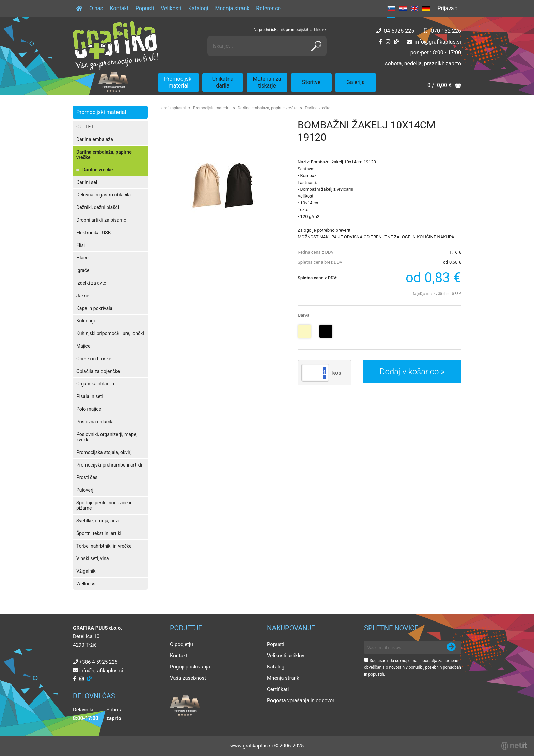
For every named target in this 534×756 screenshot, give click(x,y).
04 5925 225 (399, 31)
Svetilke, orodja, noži (98, 521)
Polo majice (89, 409)
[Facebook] (380, 42)
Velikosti (171, 8)
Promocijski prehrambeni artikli (109, 465)
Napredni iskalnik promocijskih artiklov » (290, 30)
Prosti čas (87, 477)
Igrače (83, 270)
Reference (268, 8)
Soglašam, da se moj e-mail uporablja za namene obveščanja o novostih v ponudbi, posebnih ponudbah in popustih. (413, 667)
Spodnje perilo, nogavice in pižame (105, 505)
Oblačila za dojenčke (98, 371)
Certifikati (278, 689)
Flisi (81, 245)
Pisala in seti (90, 396)
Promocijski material (178, 82)
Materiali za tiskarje (267, 82)
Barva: (304, 315)
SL (391, 9)
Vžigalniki (87, 571)
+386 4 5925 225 (98, 662)
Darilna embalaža (95, 139)
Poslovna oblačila (95, 422)
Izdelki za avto (91, 283)
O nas (96, 8)
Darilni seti (88, 182)
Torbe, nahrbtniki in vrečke (104, 546)
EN (414, 9)
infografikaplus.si (438, 42)
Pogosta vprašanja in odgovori (301, 700)
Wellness (86, 584)
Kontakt (119, 8)
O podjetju (182, 644)
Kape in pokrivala (94, 308)
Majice (83, 346)
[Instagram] (388, 42)
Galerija (356, 82)
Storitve (311, 82)
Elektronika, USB (93, 233)
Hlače (82, 258)
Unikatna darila (223, 82)
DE (426, 9)
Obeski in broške (94, 359)
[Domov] (79, 9)
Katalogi (198, 8)
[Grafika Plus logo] (115, 46)
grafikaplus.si (174, 108)
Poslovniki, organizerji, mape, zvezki (107, 437)
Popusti (145, 8)
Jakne (83, 296)
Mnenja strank (232, 8)
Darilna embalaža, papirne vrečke (104, 155)
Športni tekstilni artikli (99, 533)
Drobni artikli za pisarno (101, 220)
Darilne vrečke (98, 170)
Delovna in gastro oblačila (104, 195)
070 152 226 (446, 31)
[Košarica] (444, 86)
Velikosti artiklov (286, 656)
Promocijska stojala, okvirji (105, 452)
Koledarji (85, 321)
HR (403, 9)
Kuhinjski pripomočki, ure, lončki (110, 333)
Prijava (447, 8)
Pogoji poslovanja (190, 667)
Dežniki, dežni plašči (98, 207)
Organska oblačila (95, 384)
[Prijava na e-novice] (451, 647)
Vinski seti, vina (93, 558)
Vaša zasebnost (188, 678)
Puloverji (85, 490)
